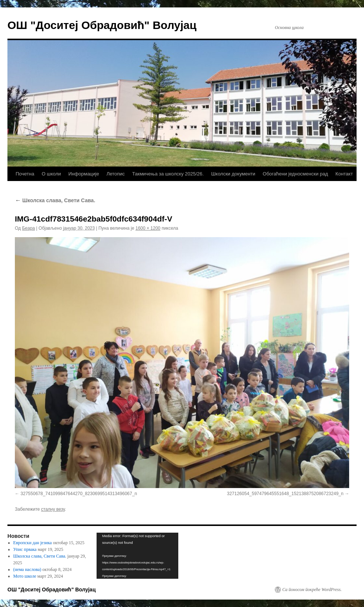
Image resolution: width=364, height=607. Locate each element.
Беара (28, 228)
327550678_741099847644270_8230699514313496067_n (79, 494)
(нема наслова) (27, 569)
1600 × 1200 (148, 228)
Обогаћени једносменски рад (295, 174)
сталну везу (53, 509)
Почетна (25, 174)
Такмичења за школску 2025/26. (168, 174)
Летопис (116, 174)
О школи (51, 174)
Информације (84, 174)
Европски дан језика (33, 543)
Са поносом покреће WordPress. (312, 590)
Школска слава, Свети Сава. (55, 200)
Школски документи (233, 174)
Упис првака (25, 549)
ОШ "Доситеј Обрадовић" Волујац (102, 25)
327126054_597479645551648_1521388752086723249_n (285, 494)
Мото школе (25, 576)
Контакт (344, 174)
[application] (137, 556)
